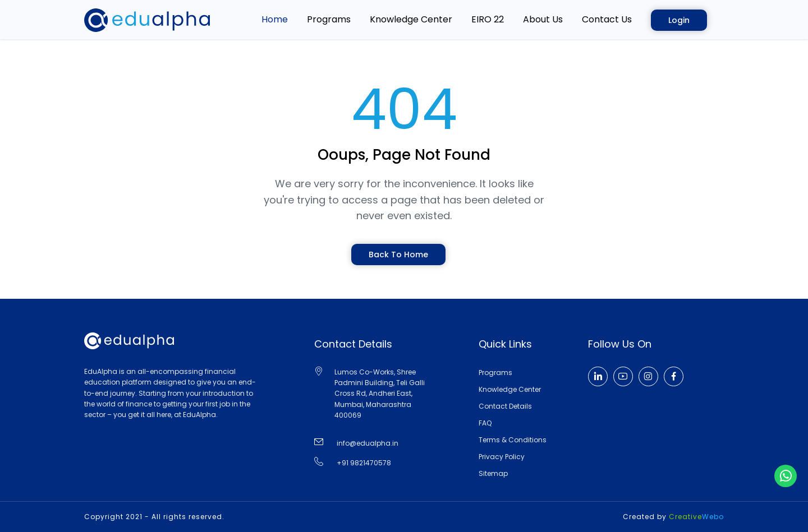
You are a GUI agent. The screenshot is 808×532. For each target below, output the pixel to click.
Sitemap (493, 473)
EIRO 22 (488, 19)
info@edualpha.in (368, 443)
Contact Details (505, 406)
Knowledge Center (411, 19)
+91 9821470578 (364, 463)
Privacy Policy (502, 457)
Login (679, 20)
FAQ (485, 423)
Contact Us (607, 19)
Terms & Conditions (513, 440)
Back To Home (398, 255)
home (275, 19)
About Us (543, 19)
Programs (329, 19)
